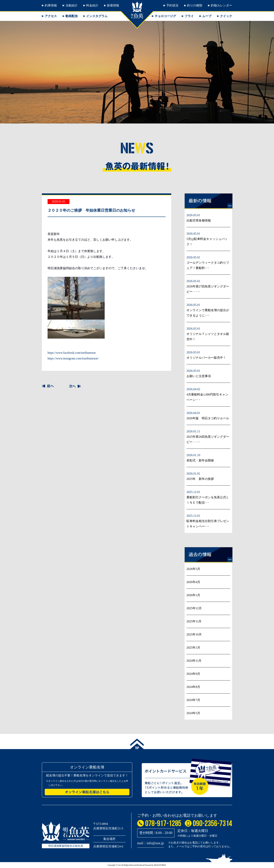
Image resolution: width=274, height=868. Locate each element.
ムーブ (207, 16)
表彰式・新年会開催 (200, 460)
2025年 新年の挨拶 (200, 479)
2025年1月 (193, 648)
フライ (189, 16)
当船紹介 (72, 5)
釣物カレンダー (221, 5)
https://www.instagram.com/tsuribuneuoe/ (73, 358)
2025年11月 (194, 621)
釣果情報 (51, 5)
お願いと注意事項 (199, 376)
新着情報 (113, 5)
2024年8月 (193, 687)
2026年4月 (193, 582)
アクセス (51, 16)
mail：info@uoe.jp (151, 843)
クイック (226, 16)
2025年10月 (194, 634)
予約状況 (172, 5)
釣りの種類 (195, 5)
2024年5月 (193, 713)
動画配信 (72, 16)
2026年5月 (193, 569)
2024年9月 (193, 674)
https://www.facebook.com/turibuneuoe (72, 353)
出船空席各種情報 (199, 220)
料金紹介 (92, 5)
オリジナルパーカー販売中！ (206, 358)
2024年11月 (194, 661)
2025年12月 (194, 608)
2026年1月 (193, 595)
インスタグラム (97, 16)
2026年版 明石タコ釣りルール (208, 418)
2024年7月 (193, 700)
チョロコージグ (165, 16)
